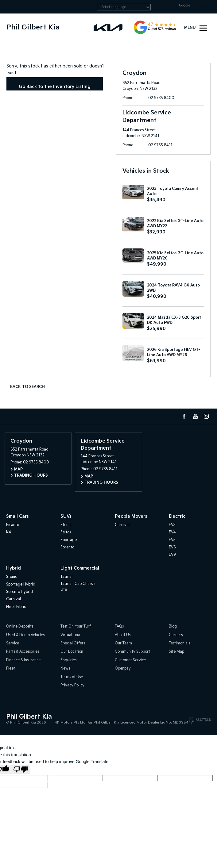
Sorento (67, 547)
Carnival (122, 525)
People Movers (131, 516)
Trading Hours (31, 476)
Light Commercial (80, 568)
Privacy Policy (72, 685)
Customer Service (130, 660)
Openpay (123, 668)
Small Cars (17, 516)
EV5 (172, 540)
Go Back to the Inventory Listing (55, 87)
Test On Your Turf (76, 626)
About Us (123, 635)
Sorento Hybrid (19, 592)
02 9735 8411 (160, 145)
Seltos (66, 532)
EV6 (172, 547)
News (65, 668)
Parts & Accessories (23, 652)
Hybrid (14, 568)
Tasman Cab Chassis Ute (78, 587)
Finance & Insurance (23, 660)
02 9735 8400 (161, 98)
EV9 (172, 555)
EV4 (172, 532)
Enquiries (68, 660)
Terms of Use (72, 677)
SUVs (66, 516)
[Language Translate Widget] (124, 7)
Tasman (67, 577)
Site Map (176, 652)
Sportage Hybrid (21, 584)
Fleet (11, 668)
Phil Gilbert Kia (33, 27)
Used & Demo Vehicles (25, 635)
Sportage (69, 540)
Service (13, 643)
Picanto (13, 525)
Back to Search (27, 387)
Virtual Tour (71, 635)
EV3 (172, 525)
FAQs (119, 626)
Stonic (66, 525)
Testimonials (179, 643)
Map (18, 469)
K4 (9, 532)
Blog (173, 626)
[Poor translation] (21, 769)
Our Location (72, 652)
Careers (176, 635)
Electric (177, 516)
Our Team (123, 643)
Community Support (132, 652)
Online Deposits (20, 626)
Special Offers (73, 643)
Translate (195, 7)
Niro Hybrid (16, 607)
